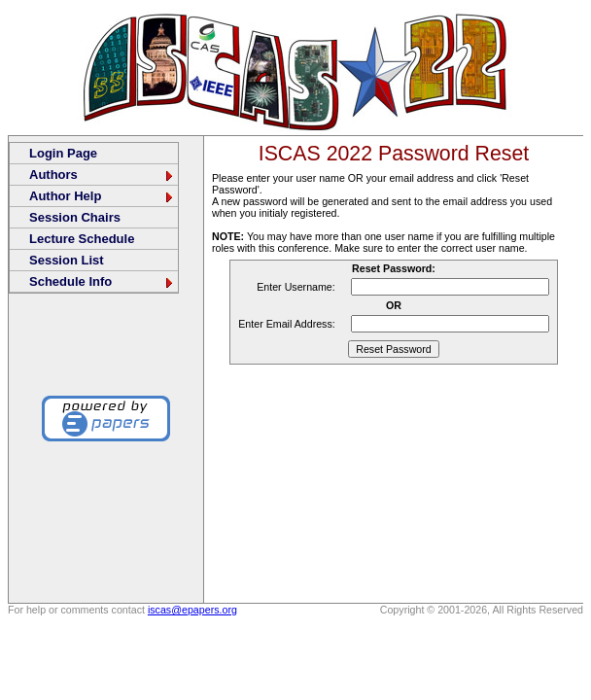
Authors (102, 175)
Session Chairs (75, 217)
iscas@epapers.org (192, 610)
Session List (67, 260)
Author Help (102, 196)
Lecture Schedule (82, 239)
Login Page (63, 153)
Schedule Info (102, 281)
